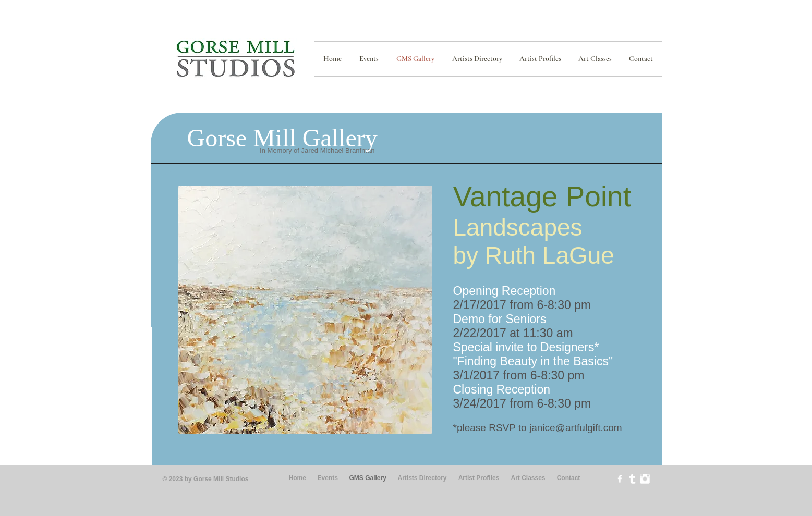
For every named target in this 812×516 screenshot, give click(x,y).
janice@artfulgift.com (577, 428)
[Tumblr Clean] (632, 479)
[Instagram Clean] (645, 479)
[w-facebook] (620, 479)
